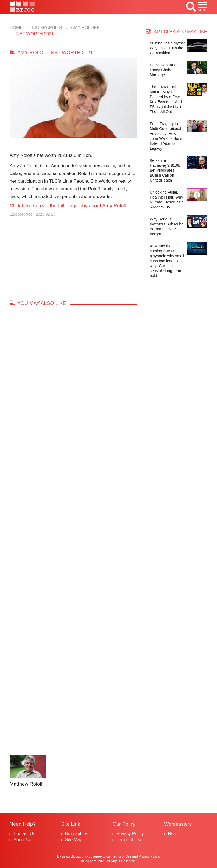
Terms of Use (129, 840)
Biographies (46, 28)
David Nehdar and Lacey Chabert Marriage (165, 70)
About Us (23, 840)
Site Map (74, 840)
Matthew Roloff (26, 784)
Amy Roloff (84, 28)
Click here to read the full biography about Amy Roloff (68, 206)
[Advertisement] (73, 261)
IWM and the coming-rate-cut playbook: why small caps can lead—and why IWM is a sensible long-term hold (167, 261)
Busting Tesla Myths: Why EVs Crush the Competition (167, 48)
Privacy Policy (130, 834)
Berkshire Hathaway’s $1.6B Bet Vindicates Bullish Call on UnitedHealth (165, 170)
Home (16, 28)
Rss (172, 834)
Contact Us (24, 834)
